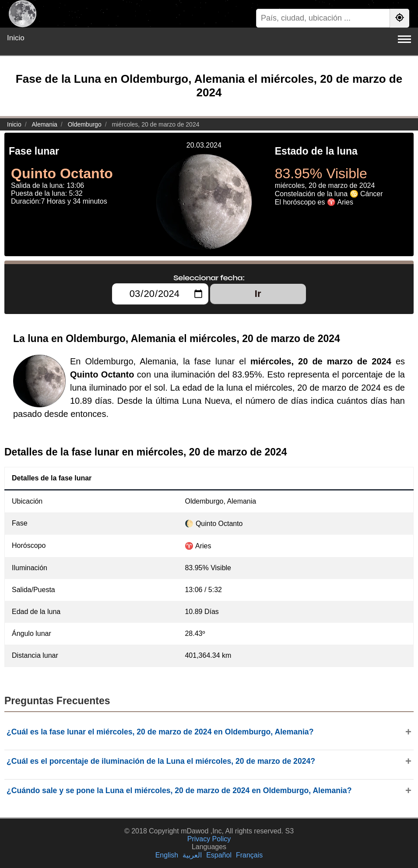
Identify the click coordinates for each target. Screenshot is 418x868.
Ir (258, 294)
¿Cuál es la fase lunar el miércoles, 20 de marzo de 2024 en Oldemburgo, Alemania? (160, 732)
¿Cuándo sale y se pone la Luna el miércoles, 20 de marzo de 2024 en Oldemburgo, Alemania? (179, 790)
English (167, 855)
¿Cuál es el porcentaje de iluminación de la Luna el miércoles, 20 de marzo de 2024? (161, 761)
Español (219, 855)
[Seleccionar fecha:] (160, 294)
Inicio (16, 38)
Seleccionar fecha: (209, 278)
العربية (192, 855)
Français (249, 855)
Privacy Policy (209, 839)
